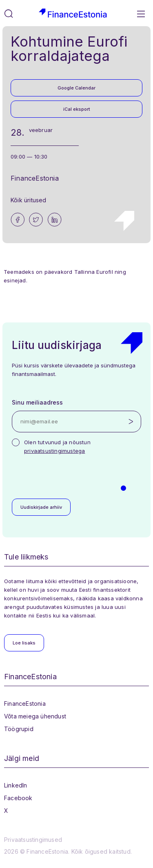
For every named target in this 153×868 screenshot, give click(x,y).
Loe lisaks (24, 643)
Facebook (18, 798)
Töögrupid (19, 729)
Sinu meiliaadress (37, 402)
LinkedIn (16, 785)
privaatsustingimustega (54, 451)
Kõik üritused (29, 200)
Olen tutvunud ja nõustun (57, 446)
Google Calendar (76, 88)
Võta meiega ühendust (35, 716)
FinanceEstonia (25, 704)
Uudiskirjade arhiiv (41, 507)
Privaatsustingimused (33, 840)
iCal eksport (77, 109)
